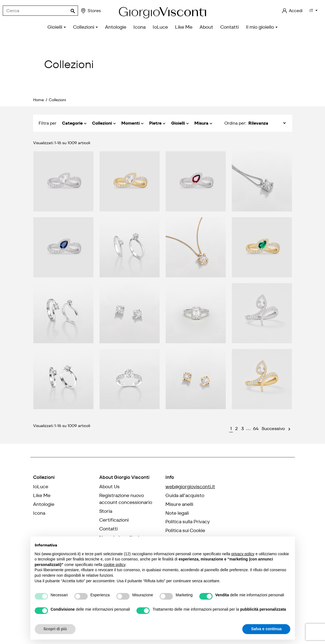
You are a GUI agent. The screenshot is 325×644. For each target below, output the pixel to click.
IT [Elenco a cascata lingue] (312, 11)
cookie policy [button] (114, 565)
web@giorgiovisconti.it (190, 487)
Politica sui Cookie (185, 530)
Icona (39, 513)
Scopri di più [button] (55, 629)
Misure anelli (179, 504)
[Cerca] (40, 11)
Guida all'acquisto (185, 495)
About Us (109, 487)
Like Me (42, 495)
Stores (91, 11)
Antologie (44, 504)
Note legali (177, 513)
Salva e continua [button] (266, 629)
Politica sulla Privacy (188, 522)
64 (256, 429)
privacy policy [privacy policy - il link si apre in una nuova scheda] (243, 554)
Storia (106, 511)
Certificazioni (114, 520)
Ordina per (235, 123)
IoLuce (41, 487)
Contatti (108, 529)
